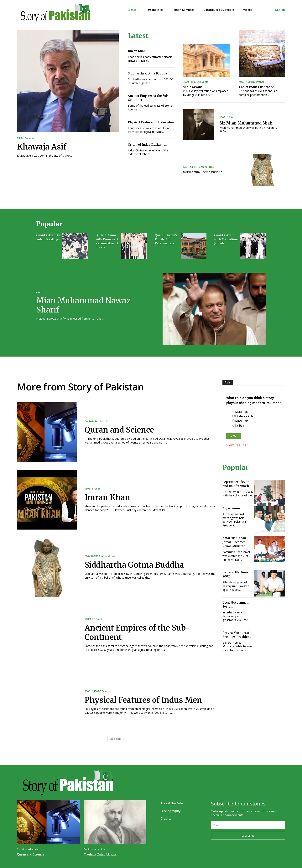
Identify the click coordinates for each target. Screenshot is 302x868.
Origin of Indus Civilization (148, 145)
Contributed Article (96, 421)
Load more (117, 739)
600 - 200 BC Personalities (198, 167)
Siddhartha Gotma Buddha (147, 73)
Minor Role (242, 421)
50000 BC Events (94, 619)
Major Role (242, 412)
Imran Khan (137, 51)
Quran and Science (119, 430)
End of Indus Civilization (257, 87)
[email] (248, 825)
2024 (39, 292)
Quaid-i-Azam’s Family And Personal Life (166, 239)
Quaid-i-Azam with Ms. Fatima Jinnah (226, 239)
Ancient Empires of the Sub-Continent (137, 632)
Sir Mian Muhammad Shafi (246, 123)
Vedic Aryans (193, 87)
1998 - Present (25, 138)
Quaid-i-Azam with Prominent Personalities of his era (107, 241)
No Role (240, 426)
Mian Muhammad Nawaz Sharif (83, 305)
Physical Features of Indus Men (151, 122)
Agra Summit (232, 508)
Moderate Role (244, 416)
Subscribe (248, 836)
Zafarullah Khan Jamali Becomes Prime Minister (234, 542)
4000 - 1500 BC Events (196, 82)
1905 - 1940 (226, 117)
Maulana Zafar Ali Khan (101, 854)
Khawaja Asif (42, 147)
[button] (280, 10)
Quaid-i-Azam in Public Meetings (48, 237)
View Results (236, 445)
